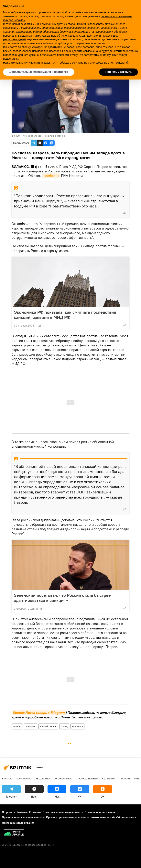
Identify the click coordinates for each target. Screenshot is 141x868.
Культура (109, 778)
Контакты (35, 812)
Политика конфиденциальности (63, 812)
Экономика (63, 778)
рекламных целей (14, 39)
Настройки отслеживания (18, 823)
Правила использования (100, 812)
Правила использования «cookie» (23, 817)
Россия (17, 726)
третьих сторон (67, 24)
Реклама (22, 812)
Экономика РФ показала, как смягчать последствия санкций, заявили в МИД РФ (65, 315)
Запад (64, 726)
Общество (42, 778)
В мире (7, 778)
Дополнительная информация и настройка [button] (39, 72)
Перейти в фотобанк (54, 136)
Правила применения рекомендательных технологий (80, 817)
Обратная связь (126, 817)
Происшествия (87, 778)
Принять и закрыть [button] (119, 72)
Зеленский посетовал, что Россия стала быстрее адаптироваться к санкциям (62, 598)
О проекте (9, 812)
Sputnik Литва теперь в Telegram (39, 713)
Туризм (125, 778)
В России (31, 726)
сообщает (51, 176)
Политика (77, 726)
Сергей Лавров (48, 726)
